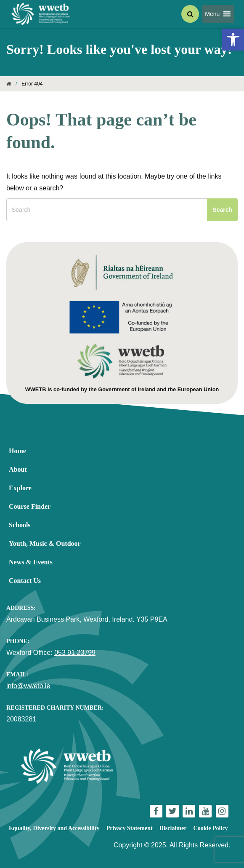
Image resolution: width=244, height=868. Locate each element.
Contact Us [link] (25, 581)
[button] (212, 14)
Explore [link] (20, 488)
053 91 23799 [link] (75, 653)
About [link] (18, 469)
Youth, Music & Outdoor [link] (45, 544)
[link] (233, 40)
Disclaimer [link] (173, 828)
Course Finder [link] (30, 506)
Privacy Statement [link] (130, 828)
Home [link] (17, 451)
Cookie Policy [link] (211, 828)
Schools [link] (20, 525)
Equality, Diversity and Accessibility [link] (54, 828)
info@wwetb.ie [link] (28, 686)
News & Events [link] (31, 562)
